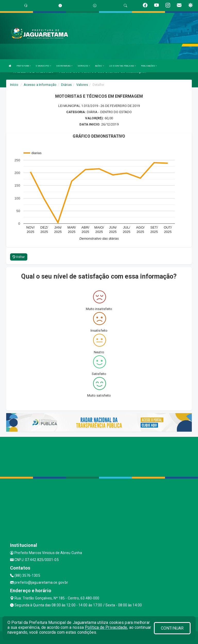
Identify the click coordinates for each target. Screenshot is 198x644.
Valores (82, 85)
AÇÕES (100, 66)
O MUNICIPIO (43, 66)
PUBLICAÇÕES (149, 66)
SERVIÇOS (84, 66)
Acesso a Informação (40, 85)
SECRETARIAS (64, 66)
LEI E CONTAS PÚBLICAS (122, 66)
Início (14, 85)
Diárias (66, 85)
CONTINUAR (172, 628)
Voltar (19, 257)
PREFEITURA (24, 66)
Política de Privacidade (106, 627)
